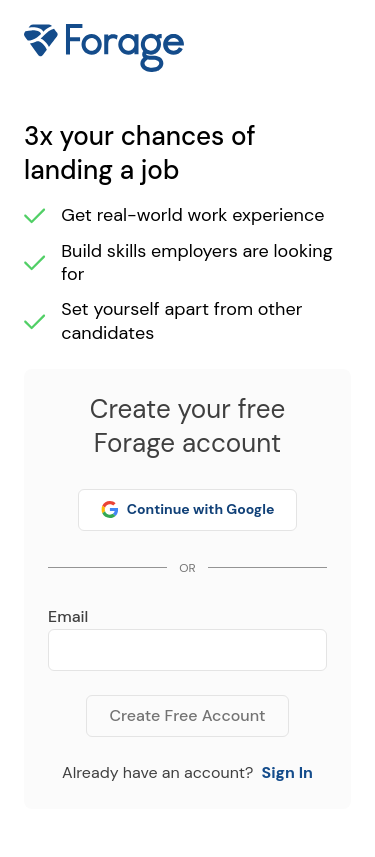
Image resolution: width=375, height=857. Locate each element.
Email (68, 616)
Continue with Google (188, 509)
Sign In (286, 772)
